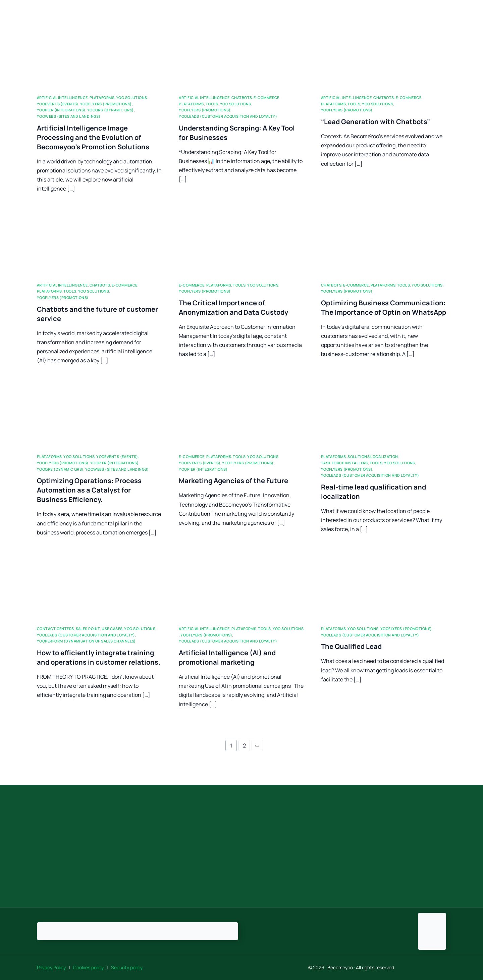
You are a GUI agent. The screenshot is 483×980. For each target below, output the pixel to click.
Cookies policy (89, 967)
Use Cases (112, 629)
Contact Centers (56, 629)
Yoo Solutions (132, 97)
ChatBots (242, 97)
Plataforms (102, 97)
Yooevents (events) (58, 104)
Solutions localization (373, 456)
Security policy (127, 967)
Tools (212, 104)
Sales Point (88, 629)
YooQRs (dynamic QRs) (111, 110)
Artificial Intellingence (62, 97)
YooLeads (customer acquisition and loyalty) (228, 116)
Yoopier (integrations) (61, 110)
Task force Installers (344, 463)
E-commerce (266, 97)
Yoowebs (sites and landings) (69, 116)
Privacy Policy (52, 967)
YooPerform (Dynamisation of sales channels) (86, 641)
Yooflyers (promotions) (106, 104)
